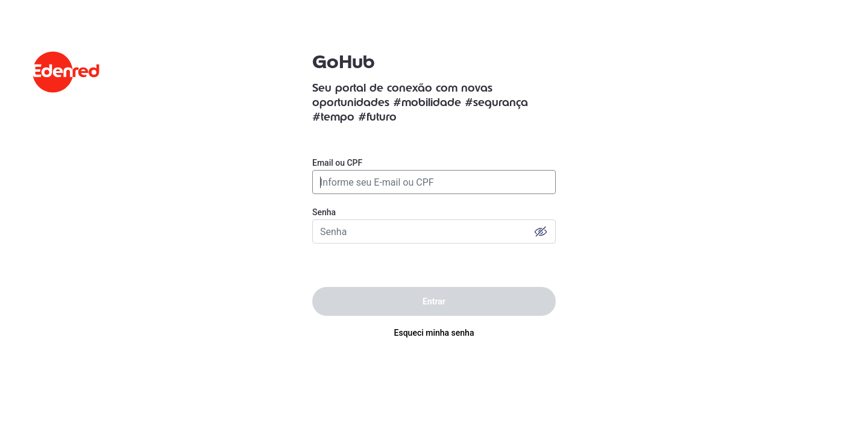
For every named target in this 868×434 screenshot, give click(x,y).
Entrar (434, 301)
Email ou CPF (337, 163)
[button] (541, 231)
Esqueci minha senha (434, 333)
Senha (324, 212)
